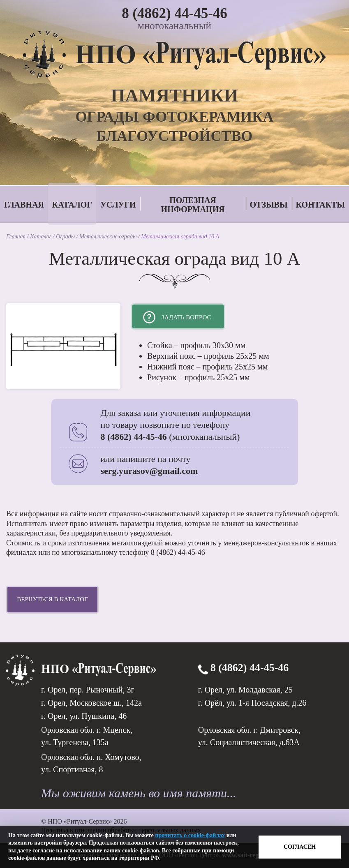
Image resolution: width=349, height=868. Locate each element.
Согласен (300, 847)
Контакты (320, 205)
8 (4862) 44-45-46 (174, 13)
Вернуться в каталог (52, 599)
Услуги (118, 205)
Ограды (66, 237)
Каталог (72, 205)
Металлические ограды (109, 237)
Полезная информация (193, 205)
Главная (24, 205)
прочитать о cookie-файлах (190, 835)
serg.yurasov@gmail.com (149, 471)
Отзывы (269, 205)
